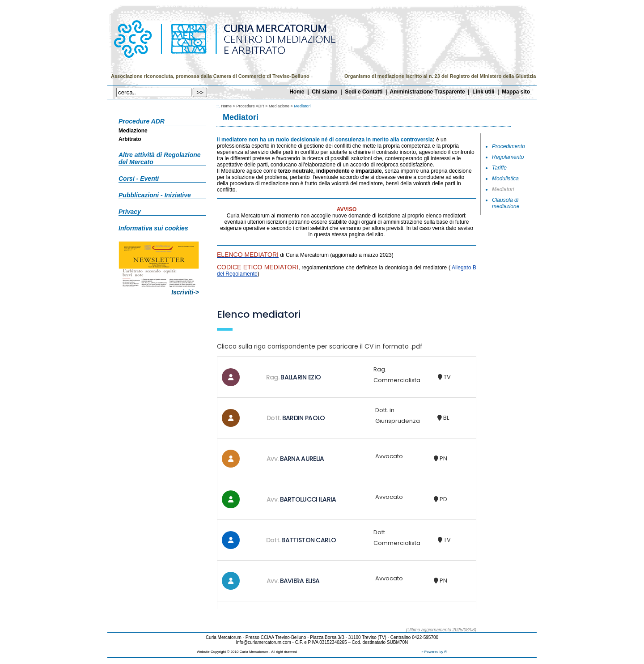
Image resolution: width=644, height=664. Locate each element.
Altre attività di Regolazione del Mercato (160, 158)
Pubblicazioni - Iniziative (155, 195)
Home (297, 92)
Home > (229, 106)
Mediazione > (281, 106)
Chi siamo (324, 92)
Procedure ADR (142, 121)
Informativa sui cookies (153, 228)
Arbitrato (130, 139)
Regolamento (508, 157)
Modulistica (505, 179)
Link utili (483, 92)
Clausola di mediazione (506, 203)
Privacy (130, 212)
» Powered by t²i (434, 652)
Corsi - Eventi (139, 179)
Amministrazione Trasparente (428, 92)
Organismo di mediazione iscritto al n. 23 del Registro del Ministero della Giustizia (440, 76)
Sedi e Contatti (364, 92)
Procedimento (508, 146)
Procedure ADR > (252, 106)
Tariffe (499, 168)
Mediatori (503, 189)
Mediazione (133, 131)
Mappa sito (516, 92)
